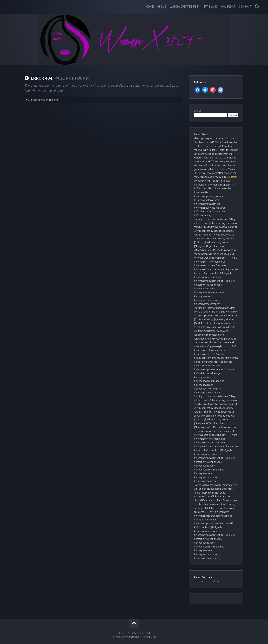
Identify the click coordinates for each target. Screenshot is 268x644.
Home (150, 7)
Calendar (228, 7)
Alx (154, 637)
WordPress (133, 637)
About (162, 7)
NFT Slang (210, 7)
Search (198, 111)
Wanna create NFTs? (185, 7)
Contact (245, 7)
